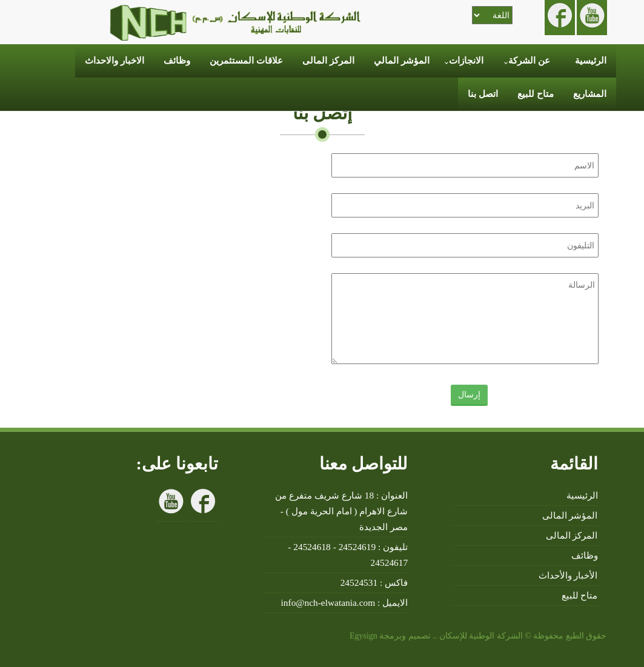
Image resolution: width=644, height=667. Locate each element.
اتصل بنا (483, 94)
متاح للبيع (536, 94)
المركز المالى (328, 61)
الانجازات (466, 61)
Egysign (362, 636)
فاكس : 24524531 (374, 582)
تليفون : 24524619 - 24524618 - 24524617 (348, 555)
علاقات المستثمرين (246, 61)
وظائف (177, 61)
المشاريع (590, 94)
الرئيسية (591, 61)
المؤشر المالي (402, 61)
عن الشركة (529, 61)
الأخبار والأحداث (568, 575)
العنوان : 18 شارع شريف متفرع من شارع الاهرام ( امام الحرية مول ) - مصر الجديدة (341, 511)
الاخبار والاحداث (115, 61)
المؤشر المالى (570, 515)
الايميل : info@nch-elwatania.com (345, 602)
